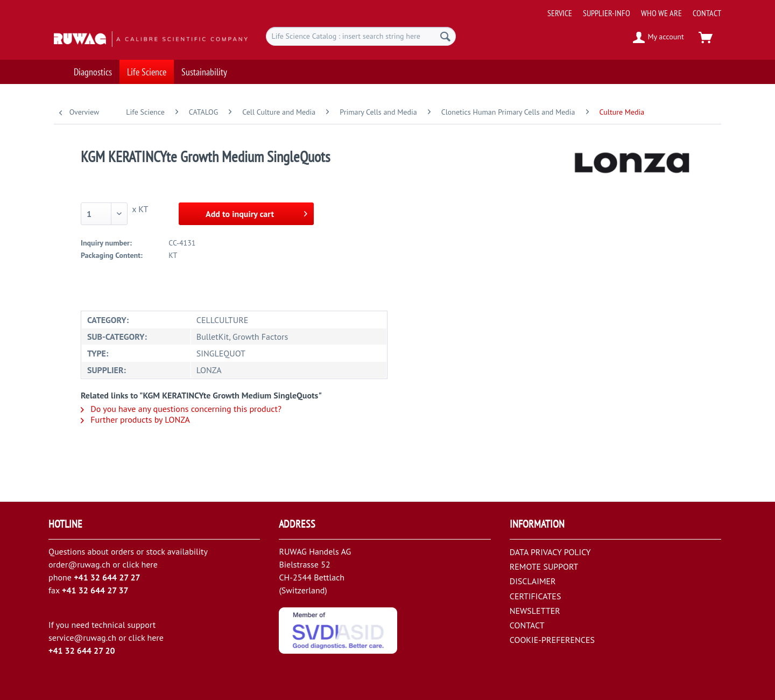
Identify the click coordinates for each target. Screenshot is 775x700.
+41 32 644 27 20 (82, 650)
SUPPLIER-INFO (607, 13)
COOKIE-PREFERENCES (552, 640)
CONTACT (707, 13)
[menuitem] (630, 9)
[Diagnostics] (93, 69)
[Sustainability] (204, 69)
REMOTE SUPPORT (544, 566)
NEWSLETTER (535, 611)
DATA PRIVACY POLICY (550, 552)
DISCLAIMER (533, 581)
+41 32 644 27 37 (95, 590)
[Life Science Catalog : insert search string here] (361, 36)
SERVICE (560, 13)
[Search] (445, 36)
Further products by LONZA (135, 419)
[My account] (659, 38)
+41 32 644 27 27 (107, 577)
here (149, 564)
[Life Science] (147, 69)
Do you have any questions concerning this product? (181, 409)
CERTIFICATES (536, 596)
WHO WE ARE (661, 13)
